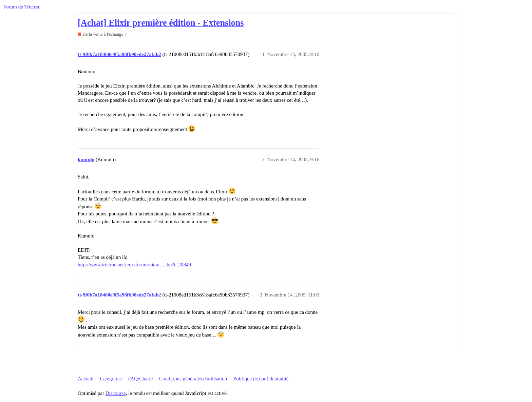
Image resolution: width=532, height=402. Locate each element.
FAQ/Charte (140, 379)
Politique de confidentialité (261, 379)
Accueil (86, 379)
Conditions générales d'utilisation (193, 379)
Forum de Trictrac (22, 7)
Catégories (111, 379)
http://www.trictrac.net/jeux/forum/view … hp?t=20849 (134, 265)
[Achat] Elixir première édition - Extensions (161, 23)
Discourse (116, 393)
